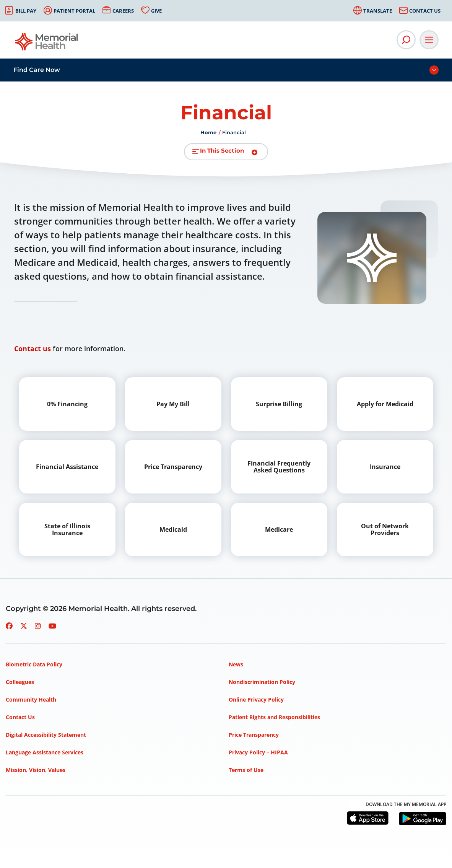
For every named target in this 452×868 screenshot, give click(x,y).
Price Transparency (173, 467)
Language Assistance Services (45, 752)
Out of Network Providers (385, 529)
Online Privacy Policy (256, 699)
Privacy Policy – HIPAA (258, 752)
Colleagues (20, 682)
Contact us (33, 349)
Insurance (385, 467)
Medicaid (173, 529)
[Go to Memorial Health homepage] (47, 44)
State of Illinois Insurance (67, 529)
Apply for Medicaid (385, 404)
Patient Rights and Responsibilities (274, 717)
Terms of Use (246, 770)
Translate (378, 11)
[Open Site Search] (406, 40)
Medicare (279, 529)
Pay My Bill (173, 404)
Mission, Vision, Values (36, 770)
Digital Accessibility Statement (46, 735)
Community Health (31, 699)
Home (208, 132)
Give (156, 11)
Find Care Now (37, 70)
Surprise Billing (279, 404)
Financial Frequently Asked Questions (279, 467)
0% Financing (67, 404)
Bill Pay (26, 11)
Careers (123, 11)
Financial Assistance (67, 467)
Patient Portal (74, 11)
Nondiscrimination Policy (262, 682)
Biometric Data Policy (34, 664)
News (236, 664)
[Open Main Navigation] (429, 40)
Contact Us (425, 11)
